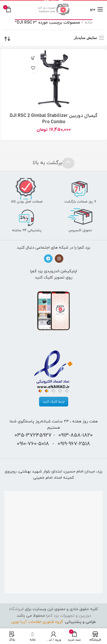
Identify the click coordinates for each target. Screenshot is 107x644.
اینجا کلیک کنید (54, 402)
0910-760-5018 (33, 444)
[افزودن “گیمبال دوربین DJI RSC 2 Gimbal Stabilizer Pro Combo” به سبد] (33, 58)
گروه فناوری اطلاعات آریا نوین (37, 622)
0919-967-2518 (74, 444)
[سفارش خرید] (7, 39)
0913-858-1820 (76, 435)
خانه (89, 23)
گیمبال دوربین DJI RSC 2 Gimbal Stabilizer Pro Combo (54, 119)
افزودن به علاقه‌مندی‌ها (33, 68)
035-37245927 (33, 435)
